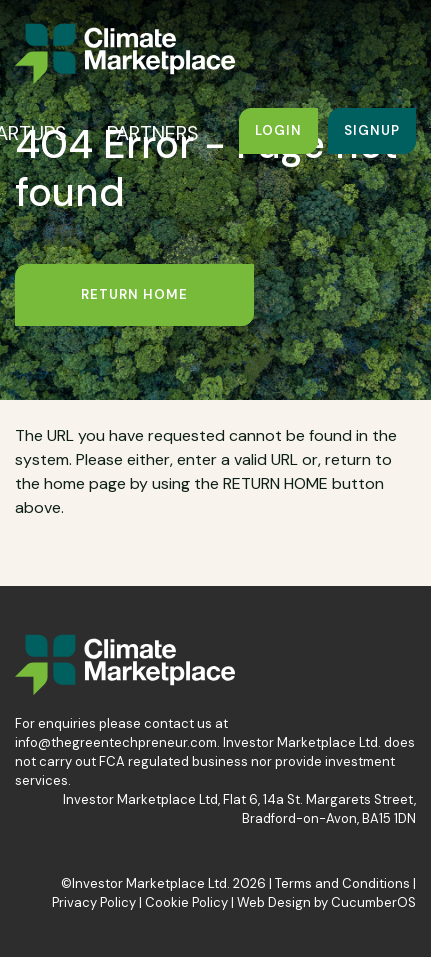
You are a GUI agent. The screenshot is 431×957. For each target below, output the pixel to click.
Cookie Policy (186, 902)
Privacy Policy (94, 902)
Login (278, 130)
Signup (372, 130)
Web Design (274, 902)
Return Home (134, 294)
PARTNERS (153, 133)
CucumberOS (373, 902)
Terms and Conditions (342, 883)
